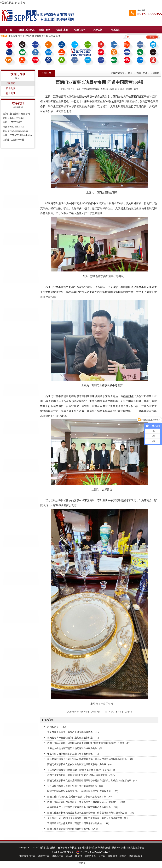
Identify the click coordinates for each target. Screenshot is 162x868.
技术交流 (11, 88)
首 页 (9, 30)
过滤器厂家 (58, 856)
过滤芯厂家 (44, 856)
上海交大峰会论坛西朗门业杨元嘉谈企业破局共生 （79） (76, 748)
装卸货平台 (90, 856)
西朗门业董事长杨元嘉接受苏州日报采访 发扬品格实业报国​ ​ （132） (82, 775)
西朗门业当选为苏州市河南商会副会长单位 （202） (73, 829)
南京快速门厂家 (27, 856)
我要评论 (84, 712)
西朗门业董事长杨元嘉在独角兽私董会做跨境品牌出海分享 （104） (81, 764)
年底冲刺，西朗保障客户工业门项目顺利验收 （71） (74, 754)
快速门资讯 (44, 30)
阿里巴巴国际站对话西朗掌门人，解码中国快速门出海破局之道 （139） (83, 791)
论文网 (102, 856)
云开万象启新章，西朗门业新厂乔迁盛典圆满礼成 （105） (77, 786)
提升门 (123, 856)
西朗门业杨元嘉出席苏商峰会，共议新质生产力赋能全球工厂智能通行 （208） (87, 802)
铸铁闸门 (112, 856)
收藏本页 (96, 712)
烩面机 (69, 856)
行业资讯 (11, 93)
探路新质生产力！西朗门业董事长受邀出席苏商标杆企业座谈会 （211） (83, 807)
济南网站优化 (136, 856)
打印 (120, 712)
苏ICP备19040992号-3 (62, 852)
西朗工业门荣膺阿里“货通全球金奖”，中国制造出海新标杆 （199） (81, 797)
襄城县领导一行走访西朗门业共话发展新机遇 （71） (74, 738)
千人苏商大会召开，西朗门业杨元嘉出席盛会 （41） (74, 732)
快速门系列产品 (27, 30)
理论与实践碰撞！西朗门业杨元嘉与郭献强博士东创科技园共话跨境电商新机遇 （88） (91, 759)
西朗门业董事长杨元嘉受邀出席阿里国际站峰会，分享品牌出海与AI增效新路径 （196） (91, 813)
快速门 (79, 856)
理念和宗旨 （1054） (58, 727)
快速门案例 (62, 30)
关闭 (128, 712)
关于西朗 (98, 30)
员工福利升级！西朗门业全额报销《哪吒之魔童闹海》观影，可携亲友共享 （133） (89, 818)
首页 (130, 73)
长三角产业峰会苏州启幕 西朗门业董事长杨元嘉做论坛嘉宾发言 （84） (83, 770)
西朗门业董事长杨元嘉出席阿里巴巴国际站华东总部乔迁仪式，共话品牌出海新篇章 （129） (94, 781)
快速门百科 (80, 30)
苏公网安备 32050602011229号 (93, 852)
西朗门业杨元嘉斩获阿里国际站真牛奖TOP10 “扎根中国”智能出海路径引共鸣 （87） (90, 743)
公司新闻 (11, 83)
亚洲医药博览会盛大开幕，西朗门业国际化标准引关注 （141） (79, 823)
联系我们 (116, 30)
